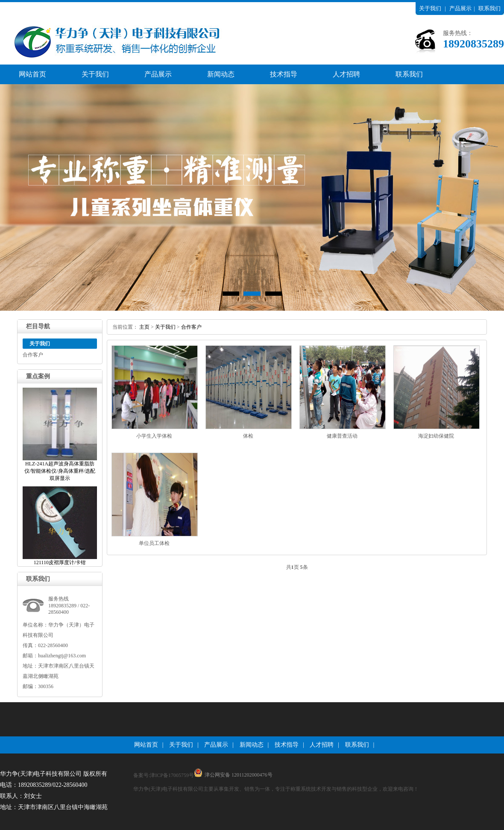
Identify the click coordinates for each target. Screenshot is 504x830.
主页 (144, 327)
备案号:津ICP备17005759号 (164, 775)
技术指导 (284, 74)
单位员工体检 (154, 543)
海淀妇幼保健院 (436, 436)
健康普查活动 (342, 436)
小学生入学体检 (154, 436)
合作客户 (33, 355)
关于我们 (430, 8)
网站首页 (32, 74)
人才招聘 (346, 74)
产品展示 (460, 8)
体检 (248, 436)
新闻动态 (221, 74)
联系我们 (489, 8)
